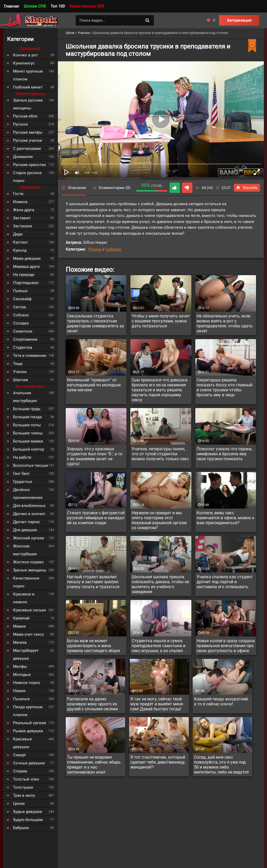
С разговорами (27, 149)
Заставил (22, 218)
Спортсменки (25, 339)
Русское (20, 124)
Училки (95, 249)
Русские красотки (29, 165)
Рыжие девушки (28, 731)
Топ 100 (58, 6)
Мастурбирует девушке (26, 654)
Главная (11, 6)
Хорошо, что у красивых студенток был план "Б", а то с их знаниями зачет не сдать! (95, 456)
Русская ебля (25, 116)
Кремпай (21, 618)
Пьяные (20, 291)
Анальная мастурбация (25, 397)
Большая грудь (27, 409)
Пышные (21, 699)
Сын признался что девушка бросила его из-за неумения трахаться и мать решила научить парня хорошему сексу (160, 390)
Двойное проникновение (28, 494)
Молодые (22, 675)
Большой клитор (29, 449)
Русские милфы (28, 132)
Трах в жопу (24, 795)
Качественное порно (26, 582)
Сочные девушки (29, 763)
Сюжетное (23, 331)
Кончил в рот (25, 55)
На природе (24, 275)
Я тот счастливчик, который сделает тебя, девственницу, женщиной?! (158, 762)
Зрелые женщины (30, 570)
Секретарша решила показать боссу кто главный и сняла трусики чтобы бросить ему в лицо (224, 387)
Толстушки (23, 787)
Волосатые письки (31, 465)
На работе (22, 457)
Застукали (23, 226)
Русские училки (28, 140)
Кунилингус (24, 63)
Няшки (19, 691)
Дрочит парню (26, 522)
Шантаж (20, 380)
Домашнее (23, 157)
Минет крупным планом (28, 75)
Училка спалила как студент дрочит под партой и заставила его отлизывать (225, 582)
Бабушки (21, 828)
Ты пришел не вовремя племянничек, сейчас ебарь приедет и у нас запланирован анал (94, 765)
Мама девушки (27, 258)
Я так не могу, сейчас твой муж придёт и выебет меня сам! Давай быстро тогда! (157, 704)
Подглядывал (26, 283)
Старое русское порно (27, 177)
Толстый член (26, 779)
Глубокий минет (28, 87)
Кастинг (20, 242)
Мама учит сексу (28, 634)
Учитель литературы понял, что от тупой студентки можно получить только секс (160, 454)
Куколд (20, 250)
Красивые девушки (22, 743)
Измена (20, 202)
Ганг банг (21, 474)
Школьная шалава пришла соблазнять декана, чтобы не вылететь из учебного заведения (160, 584)
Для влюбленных (29, 506)
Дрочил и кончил (29, 514)
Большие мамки (28, 441)
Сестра (19, 307)
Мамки (19, 626)
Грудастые (23, 482)
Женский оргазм (29, 538)
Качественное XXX (87, 6)
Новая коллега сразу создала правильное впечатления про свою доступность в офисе (226, 646)
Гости (18, 194)
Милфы (20, 666)
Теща (18, 364)
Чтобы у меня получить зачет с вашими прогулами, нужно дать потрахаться (161, 321)
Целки (19, 804)
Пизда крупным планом (28, 711)
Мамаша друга (26, 267)
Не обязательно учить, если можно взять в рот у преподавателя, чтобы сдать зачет (225, 323)
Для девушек (25, 530)
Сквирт (20, 755)
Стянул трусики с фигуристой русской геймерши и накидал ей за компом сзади (96, 518)
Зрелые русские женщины (28, 104)
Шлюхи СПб (35, 6)
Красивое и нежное (24, 598)
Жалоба (247, 188)
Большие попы (27, 425)
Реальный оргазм (29, 723)
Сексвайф (22, 299)
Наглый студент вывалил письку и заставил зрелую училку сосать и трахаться (93, 582)
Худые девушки (28, 812)
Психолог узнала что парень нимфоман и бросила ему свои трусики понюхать (224, 454)
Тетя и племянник (30, 356)
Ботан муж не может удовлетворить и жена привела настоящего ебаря (93, 646)
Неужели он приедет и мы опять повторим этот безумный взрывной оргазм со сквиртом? (159, 520)
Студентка (23, 347)
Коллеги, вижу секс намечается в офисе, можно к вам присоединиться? (226, 518)
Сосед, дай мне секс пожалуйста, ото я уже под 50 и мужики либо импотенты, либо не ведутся (221, 765)
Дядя (18, 234)
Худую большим (28, 820)
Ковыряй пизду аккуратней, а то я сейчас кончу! (221, 701)
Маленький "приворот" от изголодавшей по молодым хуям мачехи (94, 385)
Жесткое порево (28, 562)
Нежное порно (27, 683)
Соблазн (113, 249)
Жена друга (24, 210)
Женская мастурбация (25, 550)
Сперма (20, 771)
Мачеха (20, 642)
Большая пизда (27, 417)
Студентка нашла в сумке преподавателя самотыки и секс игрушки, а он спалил (159, 646)
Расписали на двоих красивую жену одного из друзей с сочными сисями (92, 704)
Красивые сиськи (29, 610)
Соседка (21, 323)
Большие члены (28, 433)
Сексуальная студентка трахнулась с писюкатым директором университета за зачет (95, 323)
